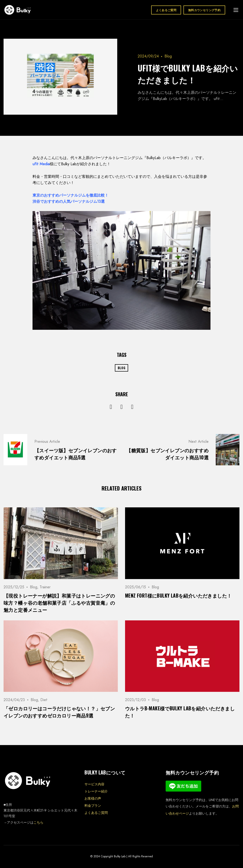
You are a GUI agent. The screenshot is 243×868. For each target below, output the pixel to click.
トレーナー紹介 (96, 791)
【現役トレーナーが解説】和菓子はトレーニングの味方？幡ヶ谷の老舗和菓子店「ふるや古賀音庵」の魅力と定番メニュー (59, 603)
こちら (38, 822)
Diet (44, 700)
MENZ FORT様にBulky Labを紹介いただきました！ (178, 595)
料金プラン (93, 806)
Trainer (45, 587)
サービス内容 (94, 784)
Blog (168, 56)
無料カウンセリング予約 (204, 10)
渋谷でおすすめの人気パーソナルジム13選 (69, 201)
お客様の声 (93, 798)
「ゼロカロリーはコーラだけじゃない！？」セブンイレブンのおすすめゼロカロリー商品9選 (59, 712)
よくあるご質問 (166, 10)
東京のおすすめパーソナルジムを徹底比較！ (70, 195)
